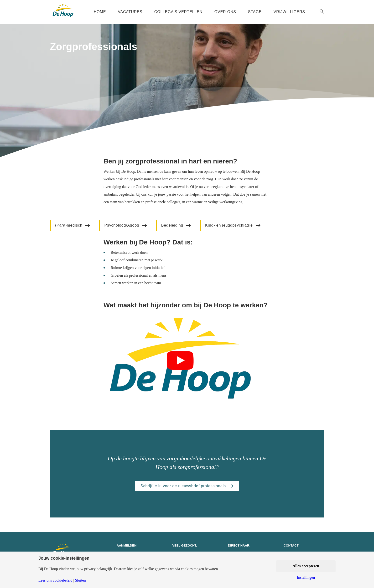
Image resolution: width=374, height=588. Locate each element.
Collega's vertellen (178, 12)
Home (100, 12)
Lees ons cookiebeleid (55, 580)
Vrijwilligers (289, 12)
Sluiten (80, 580)
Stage (255, 12)
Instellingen (306, 578)
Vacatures (130, 12)
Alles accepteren (306, 566)
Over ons (225, 12)
